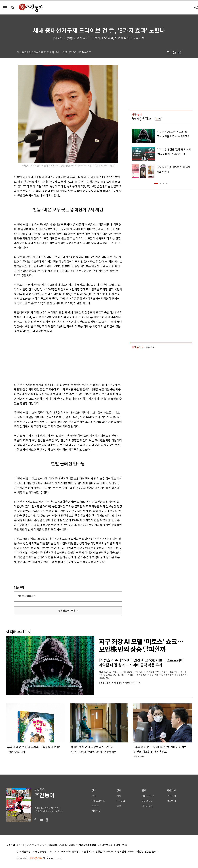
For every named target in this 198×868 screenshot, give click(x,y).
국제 (119, 796)
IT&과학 (121, 801)
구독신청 (171, 796)
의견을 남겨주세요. (27, 596)
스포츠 (95, 806)
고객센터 (63, 845)
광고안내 (171, 801)
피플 (119, 806)
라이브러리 (147, 801)
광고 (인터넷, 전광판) (37, 845)
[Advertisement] (60, 357)
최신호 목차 (148, 796)
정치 (94, 790)
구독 (159, 119)
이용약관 (73, 845)
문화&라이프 (98, 801)
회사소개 (21, 845)
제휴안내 (53, 845)
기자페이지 (147, 806)
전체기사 (96, 811)
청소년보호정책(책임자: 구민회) (113, 845)
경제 (119, 790)
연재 (144, 790)
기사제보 (171, 790)
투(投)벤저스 (142, 119)
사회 (94, 796)
